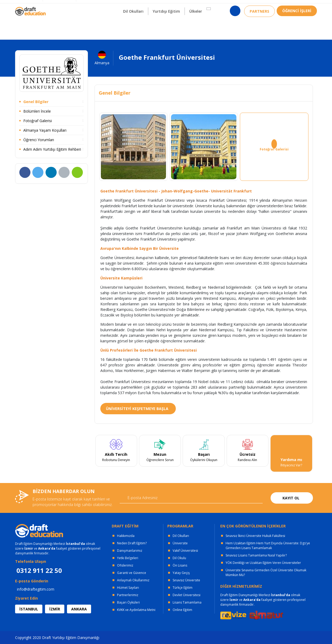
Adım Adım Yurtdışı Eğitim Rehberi (52, 149)
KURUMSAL (90, 5)
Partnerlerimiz (128, 595)
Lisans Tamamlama (187, 602)
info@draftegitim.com (36, 589)
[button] (209, 24)
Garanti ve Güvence (132, 573)
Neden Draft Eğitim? (132, 543)
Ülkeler (196, 26)
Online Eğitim (182, 610)
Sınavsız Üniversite (186, 580)
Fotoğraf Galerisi (38, 121)
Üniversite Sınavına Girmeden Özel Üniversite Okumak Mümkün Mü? (266, 572)
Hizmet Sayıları (128, 588)
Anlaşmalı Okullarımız (133, 580)
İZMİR (55, 609)
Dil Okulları (181, 536)
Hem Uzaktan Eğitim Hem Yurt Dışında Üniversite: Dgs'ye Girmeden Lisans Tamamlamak (268, 546)
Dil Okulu (179, 558)
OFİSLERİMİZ (58, 5)
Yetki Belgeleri (128, 558)
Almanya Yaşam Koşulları (45, 130)
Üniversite (180, 543)
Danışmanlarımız (130, 551)
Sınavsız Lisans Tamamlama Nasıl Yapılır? (256, 555)
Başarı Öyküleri (128, 602)
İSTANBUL (29, 609)
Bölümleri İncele (37, 111)
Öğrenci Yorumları (39, 140)
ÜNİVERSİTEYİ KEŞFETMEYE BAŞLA (137, 409)
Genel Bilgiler (36, 102)
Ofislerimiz (125, 565)
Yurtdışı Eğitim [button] (166, 26)
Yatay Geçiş (181, 573)
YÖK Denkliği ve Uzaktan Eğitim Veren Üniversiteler (263, 563)
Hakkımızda (126, 536)
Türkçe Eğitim (183, 588)
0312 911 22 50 (304, 6)
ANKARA (79, 609)
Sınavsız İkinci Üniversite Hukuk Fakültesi (255, 536)
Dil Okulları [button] (133, 26)
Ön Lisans (180, 565)
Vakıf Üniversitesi (185, 551)
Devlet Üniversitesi (187, 595)
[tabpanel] (116, 453)
